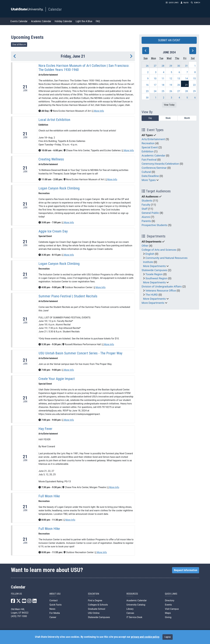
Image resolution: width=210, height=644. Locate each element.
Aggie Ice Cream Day (53, 231)
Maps (168, 613)
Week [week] (168, 118)
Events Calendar (19, 21)
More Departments (154, 266)
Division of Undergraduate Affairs (162, 287)
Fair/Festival (149, 160)
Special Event (150, 147)
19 (171, 85)
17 (155, 85)
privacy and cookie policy (145, 637)
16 (147, 85)
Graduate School (97, 609)
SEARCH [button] (195, 3)
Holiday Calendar (63, 21)
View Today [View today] (169, 105)
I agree (168, 637)
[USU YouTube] (24, 602)
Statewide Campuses (154, 270)
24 (155, 91)
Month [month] (187, 118)
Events (168, 605)
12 (171, 79)
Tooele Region (154, 274)
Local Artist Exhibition (54, 120)
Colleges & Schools (98, 605)
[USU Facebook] (13, 602)
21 (187, 85)
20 (179, 85)
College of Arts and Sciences (159, 250)
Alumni (146, 217)
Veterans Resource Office (161, 291)
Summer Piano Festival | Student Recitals (68, 296)
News (52, 609)
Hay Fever (45, 429)
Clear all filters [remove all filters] (19, 44)
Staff (145, 209)
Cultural (146, 172)
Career (53, 617)
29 (171, 66)
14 (187, 79)
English (150, 254)
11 (163, 79)
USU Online (94, 613)
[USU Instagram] (29, 602)
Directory (170, 600)
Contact (54, 600)
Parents (146, 221)
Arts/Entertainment (153, 139)
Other (145, 246)
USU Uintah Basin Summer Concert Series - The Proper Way (80, 353)
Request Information (186, 570)
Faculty (146, 205)
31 (187, 66)
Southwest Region (156, 278)
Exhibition (148, 152)
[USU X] (19, 602)
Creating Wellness (51, 159)
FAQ (98, 21)
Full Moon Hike (49, 496)
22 (194, 85)
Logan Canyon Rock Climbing (59, 188)
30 (179, 66)
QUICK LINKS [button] (172, 3)
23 (147, 91)
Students (147, 201)
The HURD (152, 295)
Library (130, 609)
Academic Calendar (41, 21)
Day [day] (150, 118)
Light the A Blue (84, 21)
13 (179, 79)
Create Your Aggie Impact (57, 379)
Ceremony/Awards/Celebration (160, 164)
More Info (99, 111)
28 (163, 66)
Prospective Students (154, 225)
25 (163, 91)
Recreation (148, 143)
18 (163, 85)
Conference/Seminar (154, 168)
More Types (149, 180)
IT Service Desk (134, 617)
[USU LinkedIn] (35, 602)
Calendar (55, 9)
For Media (55, 613)
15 (194, 79)
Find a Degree (95, 600)
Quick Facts (55, 605)
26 (147, 66)
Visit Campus (172, 609)
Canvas (130, 613)
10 (155, 79)
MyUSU (185, 3)
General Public (150, 213)
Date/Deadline (150, 176)
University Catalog (136, 605)
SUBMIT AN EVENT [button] (169, 40)
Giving (168, 617)
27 (155, 66)
